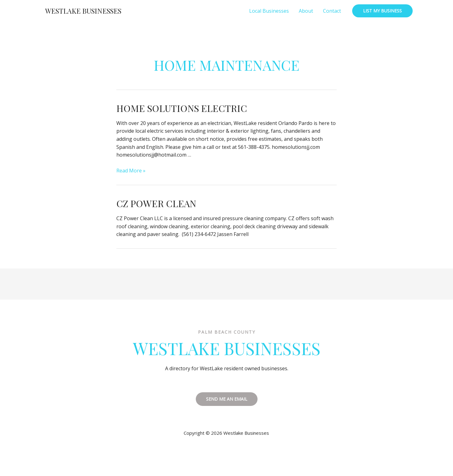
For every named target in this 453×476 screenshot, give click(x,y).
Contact (332, 11)
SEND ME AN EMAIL (227, 399)
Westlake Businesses (83, 11)
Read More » (131, 171)
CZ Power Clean (156, 203)
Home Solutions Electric (182, 108)
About (306, 11)
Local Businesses (269, 11)
